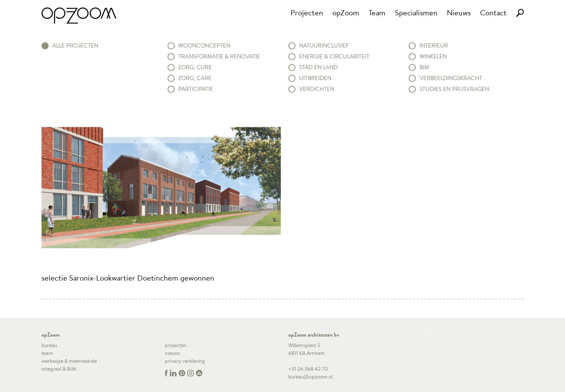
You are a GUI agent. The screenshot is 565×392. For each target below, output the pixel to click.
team (47, 353)
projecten (176, 345)
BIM (424, 67)
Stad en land (318, 67)
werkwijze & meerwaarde (69, 361)
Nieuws (459, 13)
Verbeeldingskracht (451, 78)
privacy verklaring (185, 361)
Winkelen (433, 56)
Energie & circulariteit (334, 56)
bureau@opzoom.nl (311, 377)
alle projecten (75, 46)
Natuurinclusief (324, 46)
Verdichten (317, 89)
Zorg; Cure (195, 67)
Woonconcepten (204, 46)
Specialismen (416, 13)
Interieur (434, 46)
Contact (493, 13)
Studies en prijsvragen (454, 89)
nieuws (173, 353)
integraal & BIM (59, 369)
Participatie (196, 89)
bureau (49, 345)
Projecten (307, 13)
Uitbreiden (315, 78)
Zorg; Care (195, 78)
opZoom (346, 13)
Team (377, 13)
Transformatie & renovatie (219, 56)
